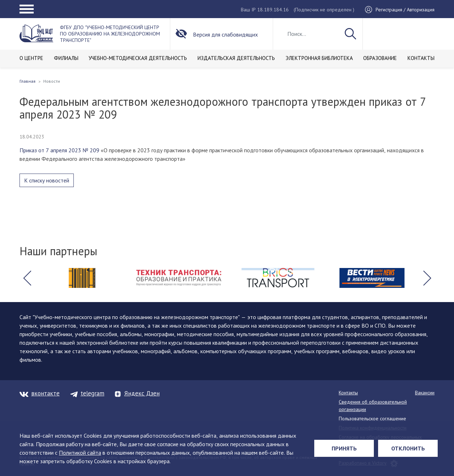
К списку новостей (47, 180)
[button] (27, 278)
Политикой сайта (80, 453)
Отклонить (408, 448)
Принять (344, 448)
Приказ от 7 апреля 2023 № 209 (59, 150)
